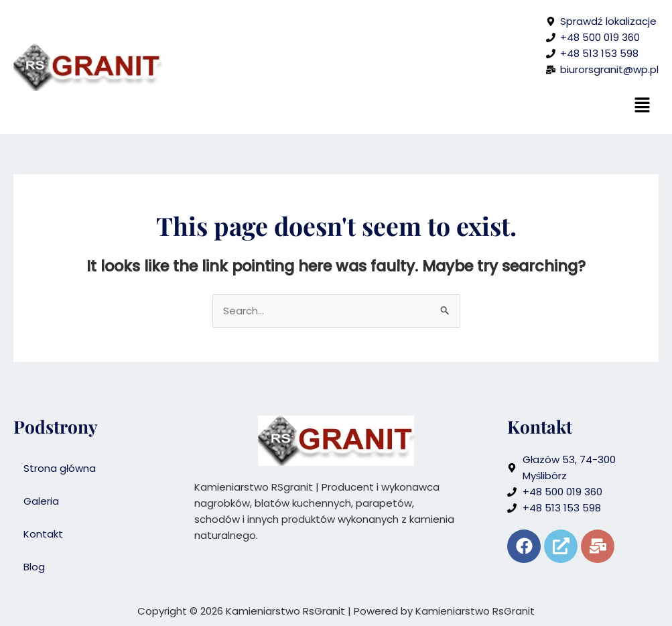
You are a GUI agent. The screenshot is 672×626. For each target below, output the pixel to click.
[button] (642, 106)
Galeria (41, 501)
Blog (34, 567)
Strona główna (60, 468)
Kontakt (43, 534)
